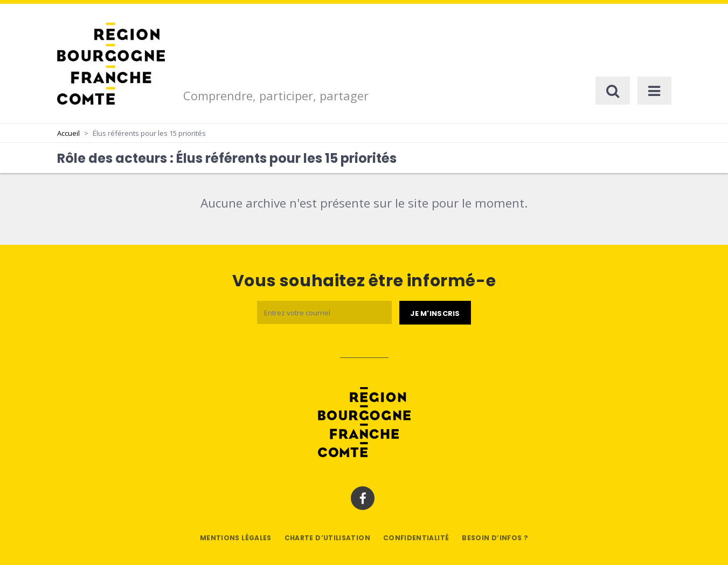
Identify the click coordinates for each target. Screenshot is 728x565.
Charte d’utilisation (327, 538)
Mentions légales (236, 538)
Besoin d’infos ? (495, 538)
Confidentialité (416, 538)
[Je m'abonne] (435, 313)
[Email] (324, 312)
